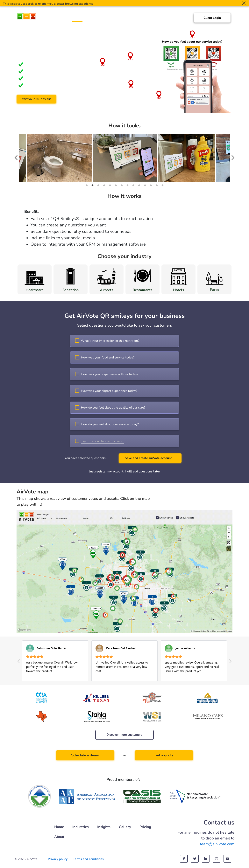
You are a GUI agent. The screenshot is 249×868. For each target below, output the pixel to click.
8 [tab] (127, 185)
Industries (94, 19)
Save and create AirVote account (150, 458)
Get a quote (164, 755)
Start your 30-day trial (36, 99)
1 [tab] (87, 185)
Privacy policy (58, 859)
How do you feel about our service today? (110, 424)
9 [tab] (133, 185)
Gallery (150, 19)
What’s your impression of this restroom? (110, 341)
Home (77, 19)
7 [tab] (122, 185)
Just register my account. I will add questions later (125, 471)
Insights (134, 19)
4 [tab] (104, 185)
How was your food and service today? (108, 357)
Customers (115, 19)
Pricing (166, 19)
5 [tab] (110, 185)
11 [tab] (145, 185)
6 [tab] (116, 185)
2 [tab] (92, 185)
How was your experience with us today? (110, 374)
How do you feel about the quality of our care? (113, 408)
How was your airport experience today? (109, 391)
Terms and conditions (88, 859)
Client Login (212, 18)
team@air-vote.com (217, 844)
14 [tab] (162, 185)
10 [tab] (139, 185)
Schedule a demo (79, 99)
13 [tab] (157, 185)
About (181, 19)
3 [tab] (98, 185)
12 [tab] (151, 185)
